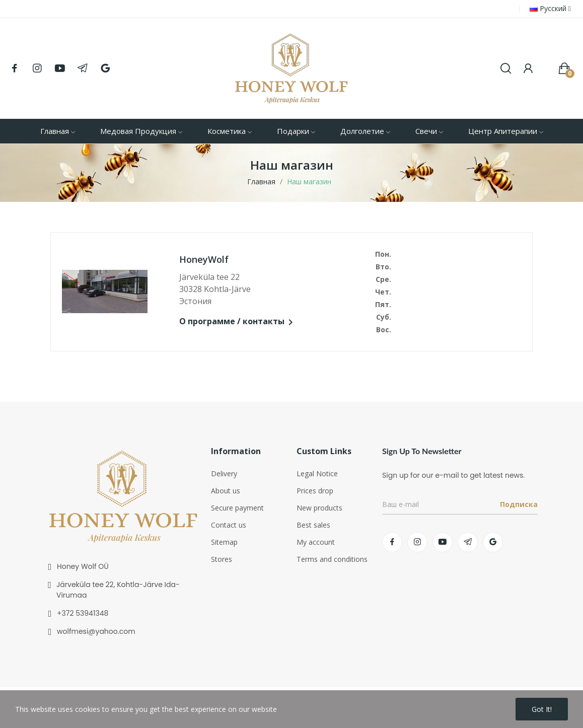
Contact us (229, 525)
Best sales (313, 525)
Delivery (224, 474)
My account (316, 542)
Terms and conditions (332, 559)
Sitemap (224, 542)
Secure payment (237, 508)
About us (226, 491)
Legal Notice (317, 474)
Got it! (542, 709)
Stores (222, 559)
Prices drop (315, 491)
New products (319, 508)
